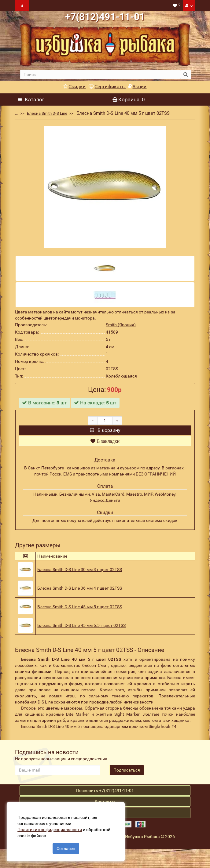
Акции (137, 87)
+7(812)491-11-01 (105, 17)
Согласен (66, 846)
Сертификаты (107, 87)
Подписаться (127, 778)
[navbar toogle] (22, 5)
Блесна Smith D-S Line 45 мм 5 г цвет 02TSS (80, 614)
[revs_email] (58, 778)
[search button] (186, 74)
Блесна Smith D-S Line (47, 113)
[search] (100, 74)
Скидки (74, 87)
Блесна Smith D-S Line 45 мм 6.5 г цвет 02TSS (81, 633)
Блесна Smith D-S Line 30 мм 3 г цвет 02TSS (80, 577)
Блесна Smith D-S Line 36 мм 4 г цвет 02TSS (80, 596)
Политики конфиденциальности (52, 827)
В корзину (105, 434)
